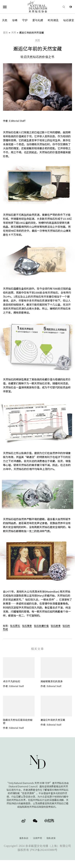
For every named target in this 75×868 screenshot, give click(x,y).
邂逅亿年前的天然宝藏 (31, 32)
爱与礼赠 (38, 20)
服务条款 (24, 838)
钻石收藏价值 (41, 626)
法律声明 (37, 838)
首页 (5, 32)
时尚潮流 (53, 20)
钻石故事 (56, 626)
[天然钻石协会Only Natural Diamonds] (37, 7)
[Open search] (58, 7)
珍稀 (15, 20)
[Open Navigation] (10, 7)
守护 (25, 20)
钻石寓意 (27, 626)
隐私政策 (51, 838)
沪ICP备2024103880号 (44, 850)
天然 (5, 20)
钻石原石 (15, 626)
